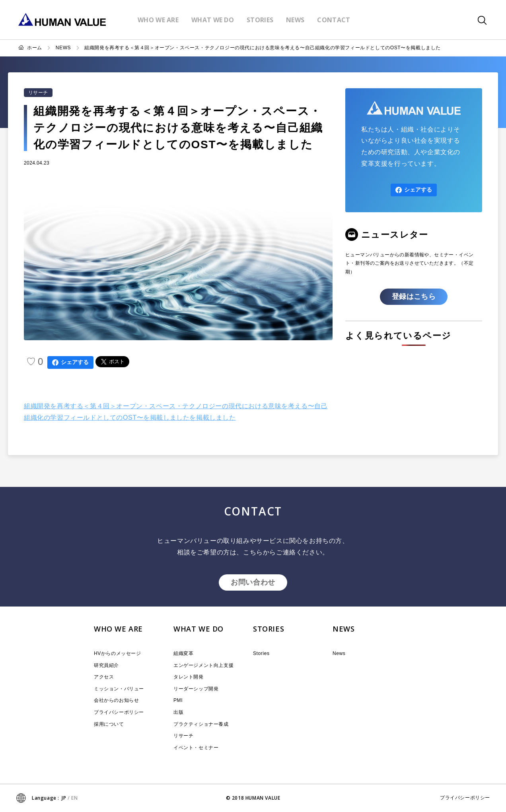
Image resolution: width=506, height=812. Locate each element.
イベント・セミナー (196, 748)
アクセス (104, 677)
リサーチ (38, 93)
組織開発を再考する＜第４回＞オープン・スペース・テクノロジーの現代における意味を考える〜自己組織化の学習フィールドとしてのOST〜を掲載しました (263, 48)
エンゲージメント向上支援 (203, 665)
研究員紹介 (106, 665)
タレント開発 (189, 677)
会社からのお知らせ (116, 700)
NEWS (63, 48)
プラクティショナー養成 (201, 724)
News (339, 653)
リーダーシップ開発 (196, 689)
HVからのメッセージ (118, 653)
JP (64, 798)
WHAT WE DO (199, 629)
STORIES (269, 629)
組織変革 (183, 653)
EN (74, 798)
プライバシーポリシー (119, 712)
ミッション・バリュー (119, 689)
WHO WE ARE (118, 629)
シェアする (70, 362)
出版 (178, 712)
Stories (261, 653)
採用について (109, 724)
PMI (178, 700)
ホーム (35, 48)
